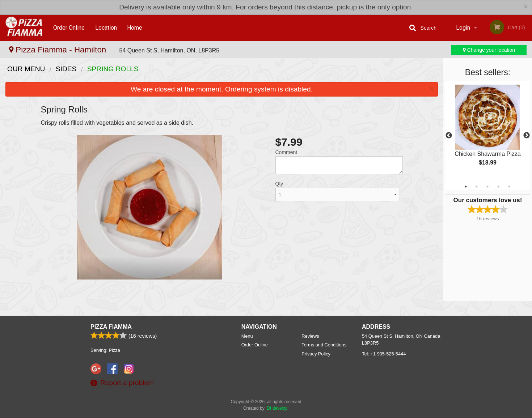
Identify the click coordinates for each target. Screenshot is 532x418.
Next (527, 136)
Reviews (310, 336)
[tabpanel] (488, 131)
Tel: (384, 354)
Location (106, 28)
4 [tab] (498, 187)
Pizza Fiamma (111, 327)
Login (463, 28)
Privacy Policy (316, 354)
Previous (449, 136)
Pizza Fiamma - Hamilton (59, 50)
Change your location (489, 50)
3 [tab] (487, 187)
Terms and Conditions (324, 345)
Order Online (69, 28)
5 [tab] (509, 187)
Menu (247, 336)
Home (135, 28)
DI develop (277, 408)
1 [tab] (466, 187)
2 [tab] (477, 187)
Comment (286, 152)
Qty (279, 184)
